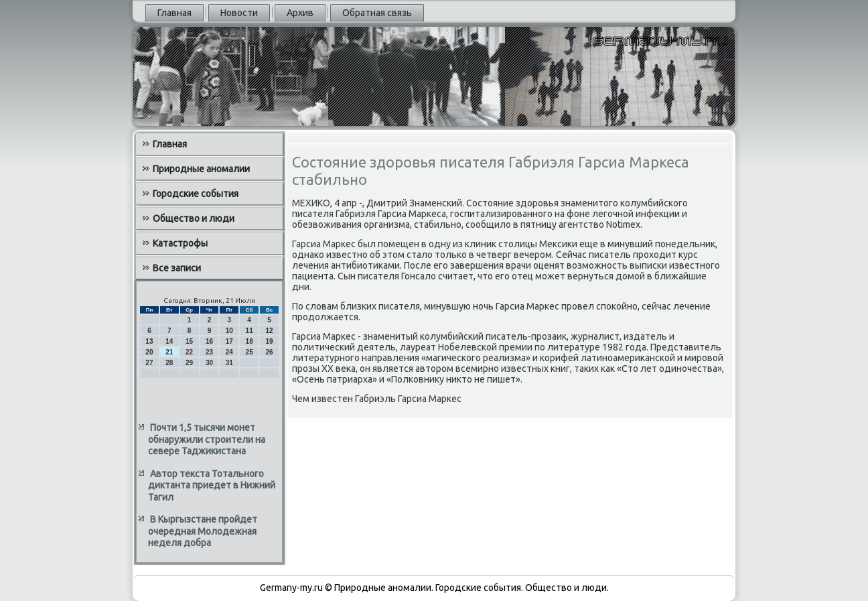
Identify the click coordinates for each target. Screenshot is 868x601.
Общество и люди (194, 218)
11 (249, 331)
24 (229, 352)
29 (189, 363)
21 (169, 352)
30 (209, 363)
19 (269, 341)
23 (209, 352)
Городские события (196, 194)
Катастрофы (180, 243)
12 (269, 331)
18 (249, 341)
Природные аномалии (201, 169)
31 (229, 363)
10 (229, 331)
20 (149, 352)
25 (249, 352)
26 (269, 352)
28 (169, 363)
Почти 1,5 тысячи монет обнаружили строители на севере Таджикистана (207, 439)
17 (229, 341)
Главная (174, 13)
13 (149, 341)
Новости (239, 13)
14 (169, 341)
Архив (300, 13)
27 (149, 363)
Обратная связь (377, 13)
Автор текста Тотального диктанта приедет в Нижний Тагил (212, 485)
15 (189, 341)
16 (209, 341)
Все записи (177, 268)
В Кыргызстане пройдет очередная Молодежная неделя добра (203, 531)
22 (189, 352)
